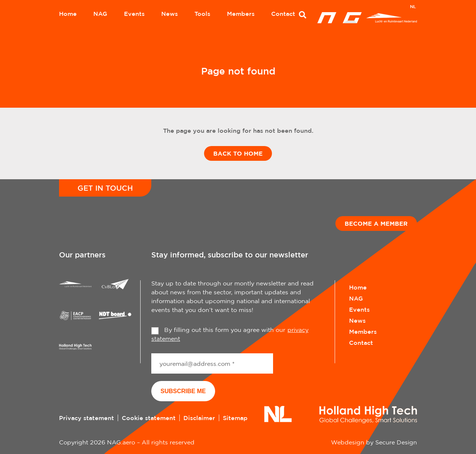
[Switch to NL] (413, 7)
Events (134, 14)
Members (241, 14)
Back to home (238, 153)
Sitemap (235, 418)
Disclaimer (199, 418)
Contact (283, 14)
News (170, 14)
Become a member (376, 223)
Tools (202, 14)
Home (68, 14)
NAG (100, 14)
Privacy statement (87, 418)
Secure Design (396, 442)
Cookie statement (149, 418)
